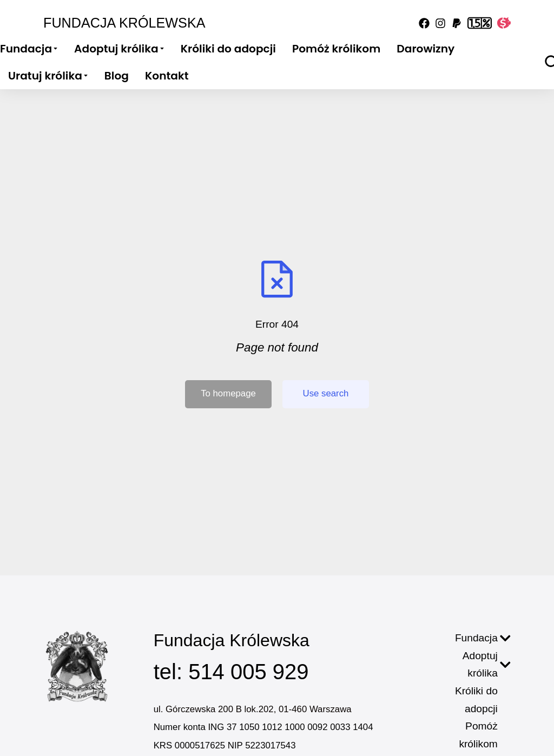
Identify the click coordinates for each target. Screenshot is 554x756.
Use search (326, 393)
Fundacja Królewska (124, 23)
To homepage (228, 393)
